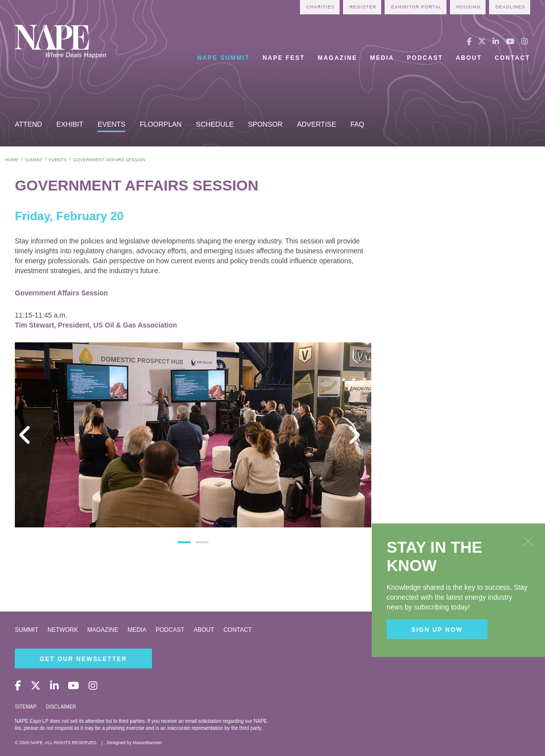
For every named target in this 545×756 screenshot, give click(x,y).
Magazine (338, 58)
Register (363, 7)
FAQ (357, 124)
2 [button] (202, 542)
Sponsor (265, 124)
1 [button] (184, 542)
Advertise (317, 124)
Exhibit (70, 124)
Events (111, 124)
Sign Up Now (437, 630)
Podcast (425, 58)
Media (382, 58)
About (469, 58)
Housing (469, 7)
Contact (512, 58)
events (57, 160)
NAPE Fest (283, 58)
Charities (321, 7)
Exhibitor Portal (416, 7)
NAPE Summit (224, 58)
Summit (26, 630)
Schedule (215, 124)
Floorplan (161, 124)
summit (34, 160)
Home (12, 160)
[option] (193, 435)
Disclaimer (61, 707)
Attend (28, 124)
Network (63, 630)
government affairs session (109, 160)
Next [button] (356, 435)
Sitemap (26, 707)
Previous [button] (30, 435)
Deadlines (510, 7)
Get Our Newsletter (83, 659)
